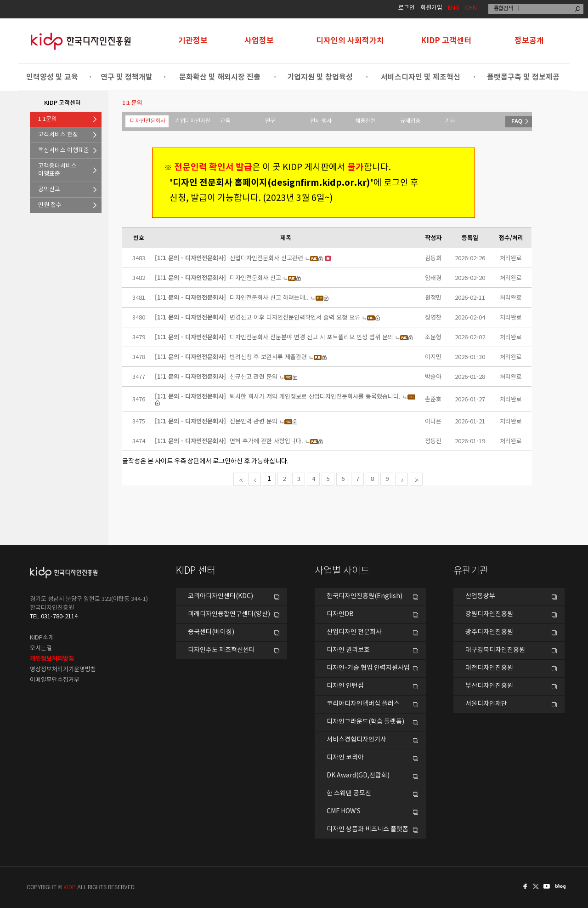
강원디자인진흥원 (489, 614)
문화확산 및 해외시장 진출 (220, 77)
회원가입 (431, 8)
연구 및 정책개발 (127, 77)
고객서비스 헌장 (58, 135)
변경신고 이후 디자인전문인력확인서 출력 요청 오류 (295, 317)
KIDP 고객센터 (446, 41)
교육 (225, 121)
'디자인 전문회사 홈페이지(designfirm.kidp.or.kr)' (269, 183)
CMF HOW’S (344, 811)
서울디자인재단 (486, 704)
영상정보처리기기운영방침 (63, 670)
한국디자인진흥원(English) (365, 596)
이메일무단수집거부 (55, 680)
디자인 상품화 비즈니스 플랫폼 (367, 829)
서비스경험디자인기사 (356, 740)
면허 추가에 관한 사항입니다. (266, 441)
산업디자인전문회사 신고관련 (266, 258)
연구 (270, 121)
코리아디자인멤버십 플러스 (363, 704)
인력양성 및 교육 (52, 77)
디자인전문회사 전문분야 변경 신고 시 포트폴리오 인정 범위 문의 (311, 337)
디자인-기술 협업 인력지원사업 (368, 668)
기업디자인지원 (193, 121)
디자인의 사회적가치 (350, 41)
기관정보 (193, 41)
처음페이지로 (240, 479)
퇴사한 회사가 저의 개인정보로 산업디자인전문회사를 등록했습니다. (315, 396)
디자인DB (340, 614)
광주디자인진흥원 (489, 632)
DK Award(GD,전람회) (358, 776)
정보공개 (529, 41)
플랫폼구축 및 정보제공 (523, 77)
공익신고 (49, 190)
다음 (401, 479)
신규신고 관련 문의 (254, 376)
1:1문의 (48, 119)
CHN (471, 8)
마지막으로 (416, 479)
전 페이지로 (254, 479)
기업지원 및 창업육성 (320, 77)
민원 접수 (50, 205)
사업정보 (259, 41)
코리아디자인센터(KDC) (220, 596)
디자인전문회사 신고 (255, 277)
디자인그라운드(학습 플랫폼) (365, 722)
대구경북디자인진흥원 (495, 650)
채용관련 (365, 121)
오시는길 (41, 648)
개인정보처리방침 (52, 659)
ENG (454, 8)
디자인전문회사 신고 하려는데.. (269, 297)
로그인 (407, 8)
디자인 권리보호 (348, 650)
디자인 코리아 (345, 758)
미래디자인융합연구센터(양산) (229, 614)
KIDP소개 (42, 638)
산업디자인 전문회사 (354, 632)
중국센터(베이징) (211, 632)
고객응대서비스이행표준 (57, 170)
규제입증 (410, 121)
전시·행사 (321, 121)
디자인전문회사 (148, 121)
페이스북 (524, 886)
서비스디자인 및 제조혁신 (421, 77)
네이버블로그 (562, 886)
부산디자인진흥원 (489, 686)
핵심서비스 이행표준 (64, 151)
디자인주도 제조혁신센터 (221, 650)
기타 (450, 121)
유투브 (549, 886)
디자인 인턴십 (345, 686)
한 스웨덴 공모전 (349, 794)
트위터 (537, 886)
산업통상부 (480, 596)
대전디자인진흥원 (489, 668)
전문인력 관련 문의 (254, 421)
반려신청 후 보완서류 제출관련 (268, 357)
